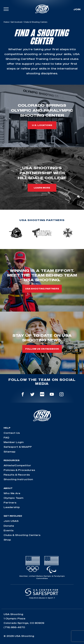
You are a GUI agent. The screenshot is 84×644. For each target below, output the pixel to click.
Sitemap (10, 452)
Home (6, 22)
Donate (9, 526)
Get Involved (16, 22)
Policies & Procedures (19, 470)
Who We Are (12, 493)
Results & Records (17, 475)
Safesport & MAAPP (18, 447)
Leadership (12, 507)
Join (77, 9)
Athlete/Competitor (17, 465)
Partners (10, 503)
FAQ (6, 437)
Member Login (14, 442)
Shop (7, 540)
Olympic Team (13, 498)
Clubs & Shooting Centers (22, 535)
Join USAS (11, 521)
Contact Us (12, 433)
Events (9, 530)
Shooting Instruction (18, 479)
